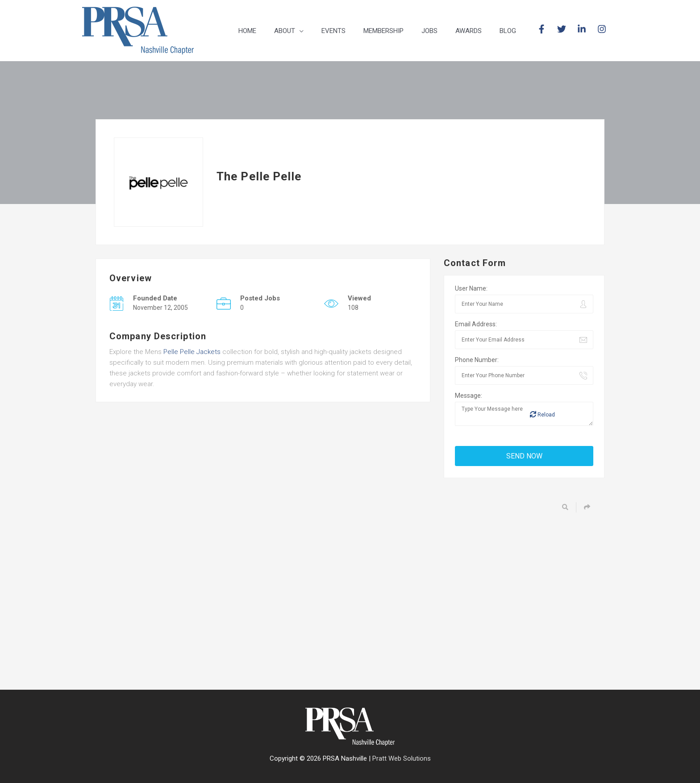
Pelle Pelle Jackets (192, 352)
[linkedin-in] (586, 29)
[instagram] (603, 29)
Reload (542, 414)
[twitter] (566, 29)
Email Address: (476, 324)
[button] (289, 31)
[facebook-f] (546, 29)
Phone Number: (477, 360)
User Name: (471, 288)
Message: (469, 396)
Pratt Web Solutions (402, 758)
